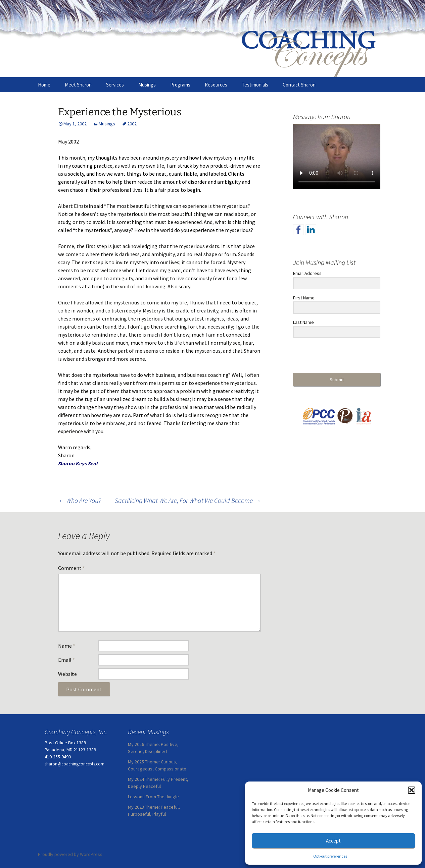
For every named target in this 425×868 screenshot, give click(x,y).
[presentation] (334, 356)
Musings (147, 85)
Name (67, 646)
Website (67, 674)
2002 (132, 124)
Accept (333, 841)
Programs (180, 85)
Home (44, 85)
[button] (412, 790)
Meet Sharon (78, 85)
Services (115, 85)
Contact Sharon (299, 85)
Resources (216, 85)
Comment (72, 568)
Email (66, 660)
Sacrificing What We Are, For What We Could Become (188, 500)
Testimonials (255, 85)
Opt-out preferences (330, 856)
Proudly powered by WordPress (70, 854)
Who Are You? (80, 500)
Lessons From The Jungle (153, 797)
